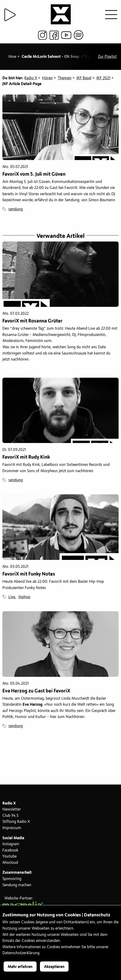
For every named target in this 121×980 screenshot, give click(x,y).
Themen (65, 78)
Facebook (10, 850)
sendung (16, 209)
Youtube (10, 856)
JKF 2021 (103, 78)
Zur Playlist (107, 57)
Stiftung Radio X (16, 822)
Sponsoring (12, 879)
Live (12, 597)
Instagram (11, 844)
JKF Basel (84, 78)
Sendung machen (17, 885)
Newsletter (12, 809)
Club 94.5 (10, 816)
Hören (47, 78)
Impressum (12, 828)
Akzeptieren (54, 967)
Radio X (31, 78)
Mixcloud (10, 863)
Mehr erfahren (20, 967)
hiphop (24, 597)
